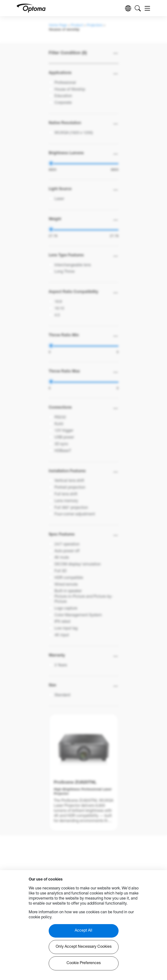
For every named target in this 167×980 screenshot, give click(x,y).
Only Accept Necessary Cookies (84, 947)
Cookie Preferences (84, 963)
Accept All (83, 931)
